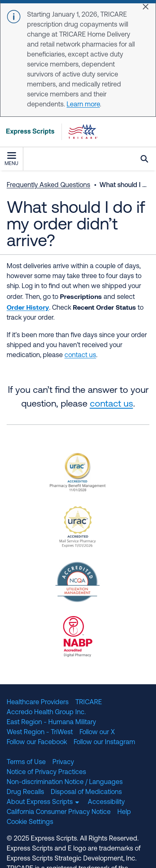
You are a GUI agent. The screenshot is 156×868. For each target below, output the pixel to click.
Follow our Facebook (37, 742)
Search (144, 159)
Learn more (83, 105)
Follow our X (97, 732)
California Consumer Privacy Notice (59, 812)
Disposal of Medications (86, 792)
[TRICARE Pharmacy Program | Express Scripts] (49, 132)
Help (124, 812)
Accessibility (106, 802)
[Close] (146, 7)
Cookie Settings (30, 822)
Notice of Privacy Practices (46, 772)
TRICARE (89, 703)
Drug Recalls (25, 792)
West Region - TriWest (40, 732)
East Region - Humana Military (51, 723)
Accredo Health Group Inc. (46, 713)
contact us (111, 404)
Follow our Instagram (104, 742)
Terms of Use (26, 762)
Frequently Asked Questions (48, 185)
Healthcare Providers (38, 703)
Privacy (63, 762)
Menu (11, 159)
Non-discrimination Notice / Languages (65, 782)
